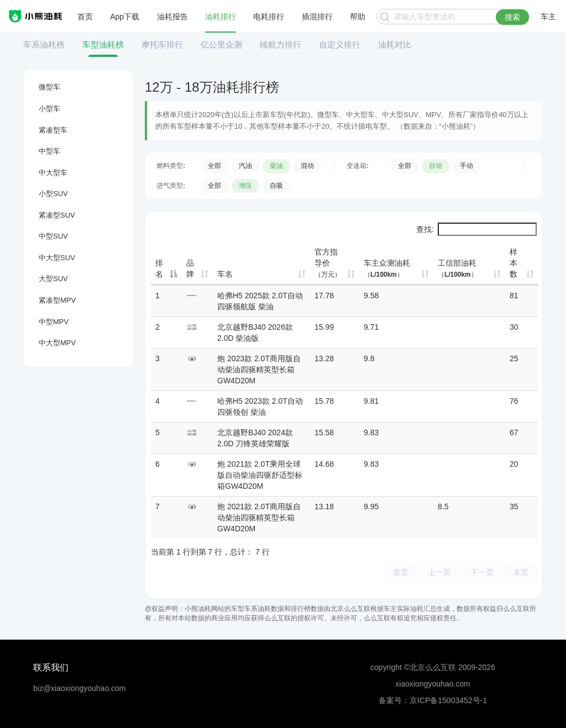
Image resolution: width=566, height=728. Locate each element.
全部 (214, 166)
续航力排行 (281, 44)
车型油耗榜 (103, 44)
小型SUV (53, 194)
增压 (245, 186)
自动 (436, 166)
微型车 (49, 87)
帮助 (358, 17)
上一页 (439, 572)
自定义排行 (340, 44)
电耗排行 (269, 17)
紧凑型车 (53, 130)
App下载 (125, 17)
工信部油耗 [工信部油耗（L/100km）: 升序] (458, 268)
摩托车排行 (162, 44)
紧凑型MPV (57, 300)
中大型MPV (57, 343)
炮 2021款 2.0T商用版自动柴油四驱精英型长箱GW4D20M (259, 518)
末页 (521, 572)
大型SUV (53, 279)
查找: (476, 229)
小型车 (49, 109)
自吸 (276, 186)
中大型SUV (57, 258)
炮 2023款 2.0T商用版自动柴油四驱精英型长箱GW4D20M (259, 370)
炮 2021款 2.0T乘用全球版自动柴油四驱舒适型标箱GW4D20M (260, 475)
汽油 (245, 166)
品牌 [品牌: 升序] (190, 268)
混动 (307, 166)
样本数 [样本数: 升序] (513, 263)
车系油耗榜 (44, 44)
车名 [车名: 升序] (225, 274)
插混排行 (317, 17)
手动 (467, 166)
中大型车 (53, 173)
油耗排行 (221, 17)
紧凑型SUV (57, 215)
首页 (85, 17)
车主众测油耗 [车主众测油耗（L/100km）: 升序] (387, 268)
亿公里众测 (221, 44)
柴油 (276, 166)
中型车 (49, 151)
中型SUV (53, 236)
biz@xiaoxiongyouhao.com (80, 688)
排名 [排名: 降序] (159, 268)
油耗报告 (172, 17)
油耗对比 (395, 44)
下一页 (482, 572)
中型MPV (54, 322)
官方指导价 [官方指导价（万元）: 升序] (328, 263)
